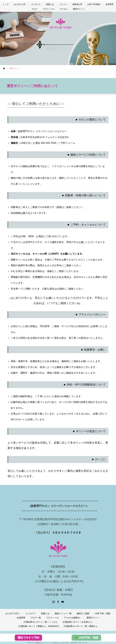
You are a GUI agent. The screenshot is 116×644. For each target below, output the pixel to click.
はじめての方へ (13, 613)
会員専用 (109, 4)
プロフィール (48, 9)
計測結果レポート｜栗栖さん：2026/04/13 (39, 626)
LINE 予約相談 (94, 4)
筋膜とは (50, 4)
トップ (6, 4)
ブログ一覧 (36, 618)
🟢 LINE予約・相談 (86, 638)
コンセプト (36, 4)
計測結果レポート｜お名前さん (77, 622)
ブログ (34, 9)
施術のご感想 (83, 613)
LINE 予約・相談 (102, 613)
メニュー (63, 4)
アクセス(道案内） (73, 618)
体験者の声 (77, 4)
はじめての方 (20, 4)
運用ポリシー (79, 9)
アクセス (64, 9)
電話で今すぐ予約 (28, 638)
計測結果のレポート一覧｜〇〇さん (41, 622)
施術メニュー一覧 (63, 613)
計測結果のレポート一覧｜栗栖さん (81, 626)
